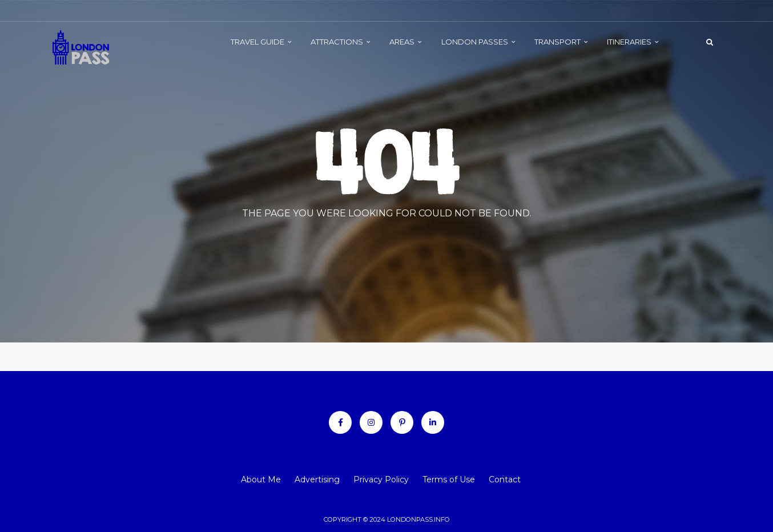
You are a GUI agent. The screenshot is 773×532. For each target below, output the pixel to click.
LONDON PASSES (475, 42)
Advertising (317, 479)
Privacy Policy (381, 479)
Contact (505, 479)
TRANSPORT (557, 42)
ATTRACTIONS (337, 42)
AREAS (402, 42)
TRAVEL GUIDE (257, 42)
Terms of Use (449, 479)
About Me (261, 479)
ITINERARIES (629, 42)
